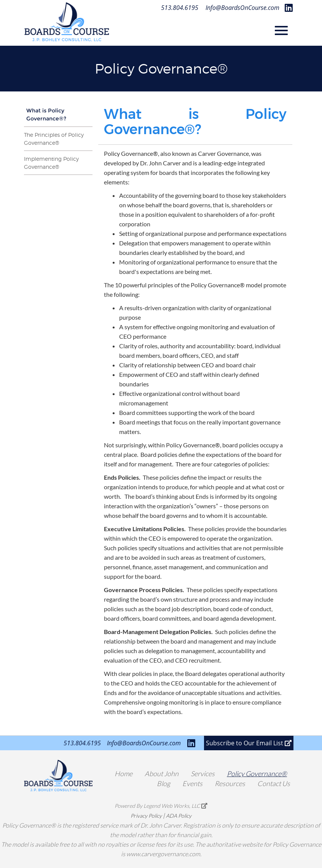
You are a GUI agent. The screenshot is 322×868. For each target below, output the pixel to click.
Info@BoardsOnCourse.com (242, 8)
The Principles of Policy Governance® (54, 139)
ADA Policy (179, 816)
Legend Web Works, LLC (175, 806)
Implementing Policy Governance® (51, 163)
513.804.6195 (180, 8)
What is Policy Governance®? (46, 115)
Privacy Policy (146, 816)
